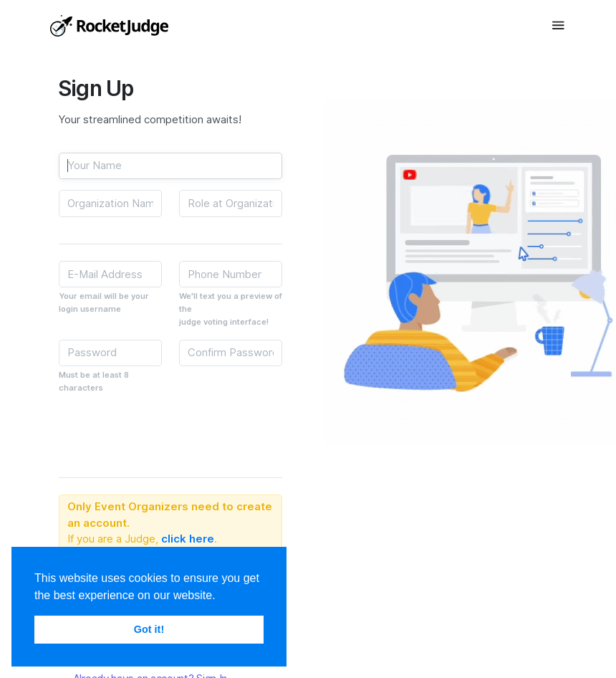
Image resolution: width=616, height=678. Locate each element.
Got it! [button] (149, 629)
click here (188, 539)
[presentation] (168, 434)
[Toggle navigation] (558, 25)
